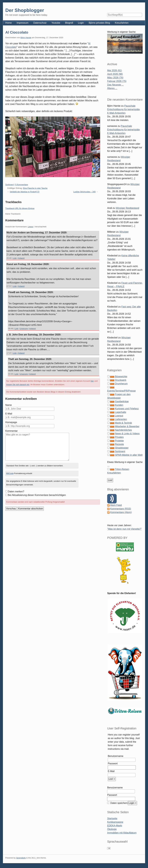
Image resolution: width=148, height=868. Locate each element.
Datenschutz (40, 23)
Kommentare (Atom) (121, 512)
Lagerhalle (121, 412)
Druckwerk (121, 380)
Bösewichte (121, 377)
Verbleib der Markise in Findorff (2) (25, 192)
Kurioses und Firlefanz (127, 409)
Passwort (113, 763)
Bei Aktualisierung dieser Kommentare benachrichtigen (37, 495)
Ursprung (24, 329)
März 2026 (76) (115, 78)
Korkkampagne (115, 822)
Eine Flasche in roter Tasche (35, 188)
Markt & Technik (124, 423)
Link (15, 258)
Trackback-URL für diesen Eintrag (20, 208)
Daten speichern (119, 803)
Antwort (21, 258)
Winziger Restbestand (128, 208)
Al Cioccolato (17, 32)
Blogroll (69, 23)
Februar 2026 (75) (117, 81)
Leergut (119, 416)
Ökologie (112, 829)
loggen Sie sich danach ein (18, 385)
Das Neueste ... (115, 85)
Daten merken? (16, 491)
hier (92, 381)
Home (9, 23)
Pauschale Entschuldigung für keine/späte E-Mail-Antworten (123, 109)
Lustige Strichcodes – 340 (85, 192)
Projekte (119, 441)
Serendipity (21, 858)
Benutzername (116, 756)
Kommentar (12, 431)
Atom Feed (116, 505)
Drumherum (121, 384)
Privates (119, 437)
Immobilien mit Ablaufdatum (122, 833)
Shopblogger (122, 448)
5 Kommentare (22, 185)
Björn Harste (26, 38)
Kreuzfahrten (122, 23)
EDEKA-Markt (115, 826)
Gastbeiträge (122, 401)
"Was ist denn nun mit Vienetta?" (124, 529)
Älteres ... (112, 88)
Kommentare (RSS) (121, 509)
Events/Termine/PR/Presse (121, 391)
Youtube (56, 23)
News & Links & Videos (127, 434)
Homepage (11, 422)
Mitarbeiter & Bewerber (127, 426)
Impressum (23, 23)
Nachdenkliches (123, 430)
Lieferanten (121, 419)
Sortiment (10, 185)
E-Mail (9, 414)
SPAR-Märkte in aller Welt (129, 455)
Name (9, 405)
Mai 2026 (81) (115, 70)
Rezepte (120, 444)
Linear (30, 227)
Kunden (119, 405)
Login (81, 23)
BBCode (10, 473)
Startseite (112, 818)
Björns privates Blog (99, 23)
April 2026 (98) (115, 74)
